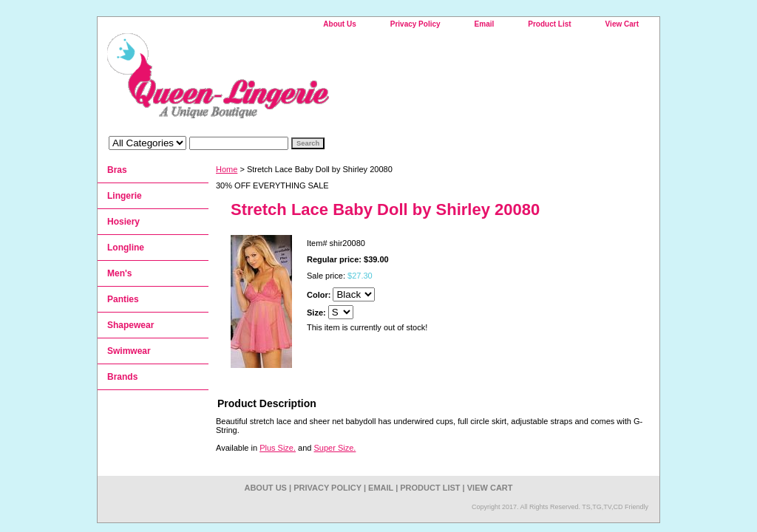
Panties (123, 299)
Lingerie (125, 196)
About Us (339, 24)
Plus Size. (278, 448)
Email (485, 24)
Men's (120, 273)
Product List (549, 24)
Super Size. (335, 448)
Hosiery (123, 222)
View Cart (622, 24)
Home (227, 169)
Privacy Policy (415, 24)
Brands (122, 377)
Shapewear (130, 325)
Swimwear (129, 351)
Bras (117, 170)
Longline (126, 248)
